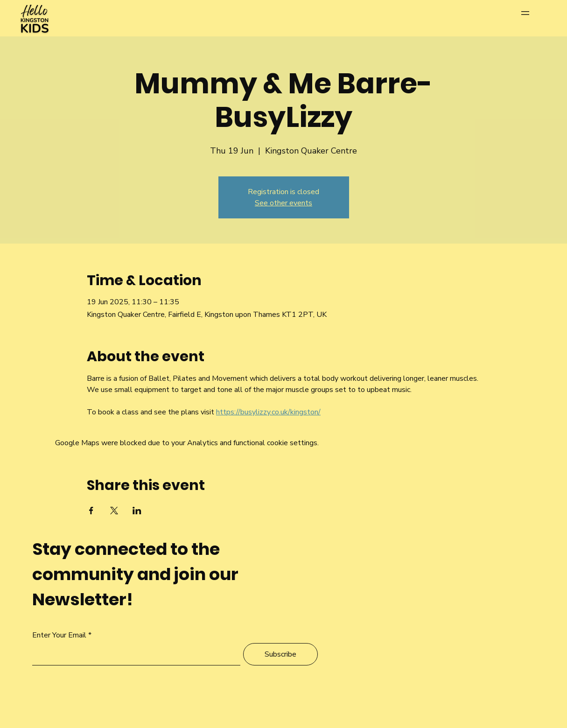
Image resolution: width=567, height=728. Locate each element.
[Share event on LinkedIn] (137, 511)
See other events (283, 203)
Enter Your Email (59, 635)
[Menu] (535, 13)
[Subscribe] (280, 654)
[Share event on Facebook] (91, 511)
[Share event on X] (114, 511)
